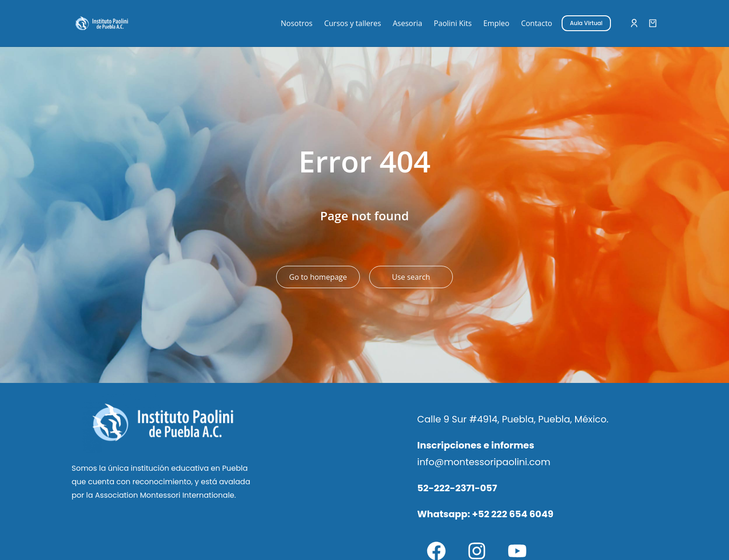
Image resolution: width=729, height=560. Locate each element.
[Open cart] (653, 23)
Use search (411, 277)
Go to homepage (318, 277)
